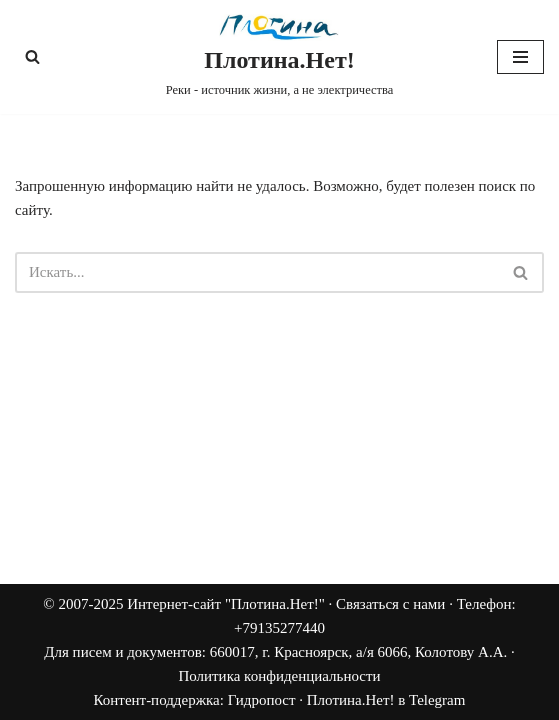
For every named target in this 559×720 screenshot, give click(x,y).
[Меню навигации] (520, 57)
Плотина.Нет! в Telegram (386, 700)
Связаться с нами (390, 604)
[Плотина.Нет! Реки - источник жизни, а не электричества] (280, 57)
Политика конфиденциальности (279, 676)
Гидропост (262, 700)
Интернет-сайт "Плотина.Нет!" (226, 604)
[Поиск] (32, 56)
